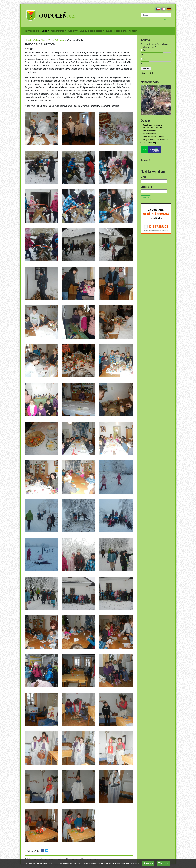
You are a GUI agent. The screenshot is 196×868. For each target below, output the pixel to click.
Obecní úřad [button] (58, 31)
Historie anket (147, 73)
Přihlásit (146, 198)
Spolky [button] (72, 31)
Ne (143, 59)
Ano (144, 50)
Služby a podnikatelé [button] (91, 31)
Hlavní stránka (32, 31)
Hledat (167, 19)
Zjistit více (163, 863)
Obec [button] (44, 31)
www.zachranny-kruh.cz (153, 143)
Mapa (110, 31)
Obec (43, 40)
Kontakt (133, 31)
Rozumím (148, 863)
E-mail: (144, 177)
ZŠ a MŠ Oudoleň (56, 40)
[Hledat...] (156, 15)
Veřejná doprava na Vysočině (155, 140)
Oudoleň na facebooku (152, 125)
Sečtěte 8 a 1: (147, 187)
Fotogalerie (121, 31)
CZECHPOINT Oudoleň (152, 128)
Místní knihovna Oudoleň (153, 137)
